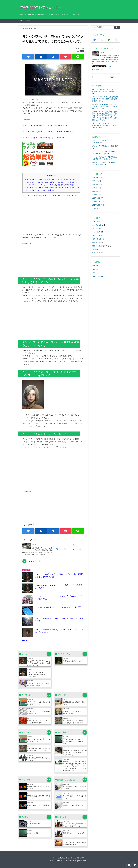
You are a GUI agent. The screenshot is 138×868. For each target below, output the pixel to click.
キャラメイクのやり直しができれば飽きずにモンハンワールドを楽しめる (52, 187)
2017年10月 (97, 205)
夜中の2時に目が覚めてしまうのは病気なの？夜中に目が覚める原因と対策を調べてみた (75, 753)
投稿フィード (97, 269)
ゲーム (82, 51)
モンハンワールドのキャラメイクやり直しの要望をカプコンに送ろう (51, 185)
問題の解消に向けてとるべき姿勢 (74, 833)
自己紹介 (95, 249)
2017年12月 (97, 198)
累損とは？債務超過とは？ (102, 140)
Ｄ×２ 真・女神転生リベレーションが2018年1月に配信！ (59, 607)
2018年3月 (96, 188)
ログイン (95, 266)
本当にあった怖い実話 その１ (73, 661)
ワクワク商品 (97, 228)
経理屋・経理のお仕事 (100, 246)
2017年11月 (97, 202)
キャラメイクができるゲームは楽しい (40, 190)
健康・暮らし (97, 239)
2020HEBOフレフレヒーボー (41, 7)
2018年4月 (96, 184)
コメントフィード (99, 273)
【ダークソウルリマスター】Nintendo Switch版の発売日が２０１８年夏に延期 (39, 674)
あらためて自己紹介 (34, 824)
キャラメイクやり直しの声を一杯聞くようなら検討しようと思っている (52, 182)
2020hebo (96, 142)
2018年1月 (96, 195)
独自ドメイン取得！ (34, 833)
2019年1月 (96, 181)
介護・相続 (96, 232)
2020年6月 (96, 177)
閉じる (53, 175)
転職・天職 (96, 253)
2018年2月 (96, 191)
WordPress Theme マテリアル (74, 858)
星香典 (106, 159)
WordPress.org (98, 276)
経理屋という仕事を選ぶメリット (74, 805)
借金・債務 (96, 235)
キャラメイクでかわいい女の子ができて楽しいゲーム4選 (43, 138)
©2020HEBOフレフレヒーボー (61, 861)
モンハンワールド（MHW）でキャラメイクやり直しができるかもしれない (50, 180)
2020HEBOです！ (26, 21)
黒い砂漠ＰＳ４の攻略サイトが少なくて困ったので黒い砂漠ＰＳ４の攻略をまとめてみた (39, 663)
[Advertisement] (39, 216)
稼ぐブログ (96, 242)
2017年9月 (96, 208)
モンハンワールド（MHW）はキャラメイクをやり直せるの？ (45, 126)
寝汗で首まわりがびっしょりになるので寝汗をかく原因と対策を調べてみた (74, 741)
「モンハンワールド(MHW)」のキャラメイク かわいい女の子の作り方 (49, 132)
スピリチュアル (98, 225)
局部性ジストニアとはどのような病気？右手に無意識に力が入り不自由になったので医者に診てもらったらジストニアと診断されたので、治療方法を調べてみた (74, 766)
